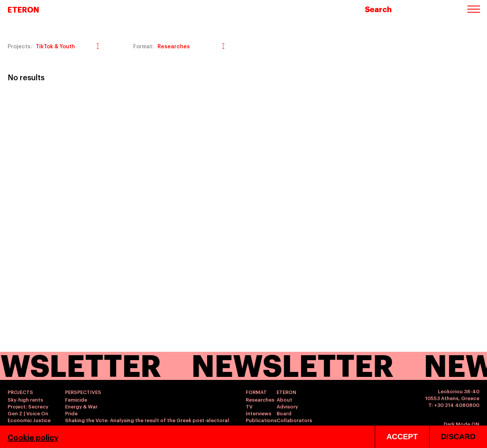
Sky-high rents (25, 399)
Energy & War (81, 406)
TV (249, 406)
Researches (260, 399)
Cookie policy (33, 437)
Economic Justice (29, 420)
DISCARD (458, 437)
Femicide (76, 399)
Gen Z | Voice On (28, 413)
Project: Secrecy (28, 406)
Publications (261, 420)
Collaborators (294, 420)
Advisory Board (287, 410)
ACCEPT (402, 437)
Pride (71, 413)
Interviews (259, 413)
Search (378, 9)
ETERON (23, 9)
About (284, 399)
